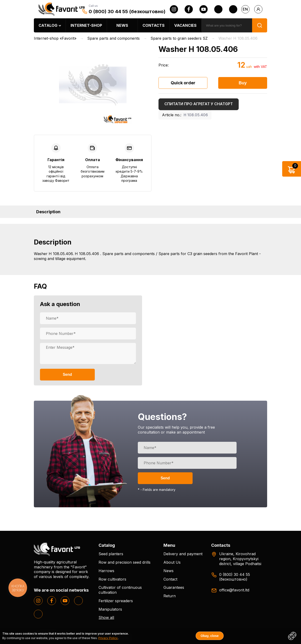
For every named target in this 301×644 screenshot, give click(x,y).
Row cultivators (112, 579)
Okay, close (210, 636)
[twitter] (218, 9)
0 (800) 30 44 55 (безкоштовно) (127, 12)
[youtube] (204, 9)
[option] (93, 85)
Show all (106, 617)
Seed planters (111, 554)
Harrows (106, 571)
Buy (243, 83)
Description (48, 212)
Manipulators (110, 609)
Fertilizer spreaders (116, 601)
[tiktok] (233, 9)
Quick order (183, 83)
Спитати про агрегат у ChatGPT (199, 104)
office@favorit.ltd (234, 590)
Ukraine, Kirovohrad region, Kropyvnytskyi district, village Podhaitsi (240, 559)
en (245, 9)
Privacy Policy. (108, 638)
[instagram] (174, 9)
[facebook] (189, 9)
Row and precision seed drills (125, 562)
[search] (227, 25)
